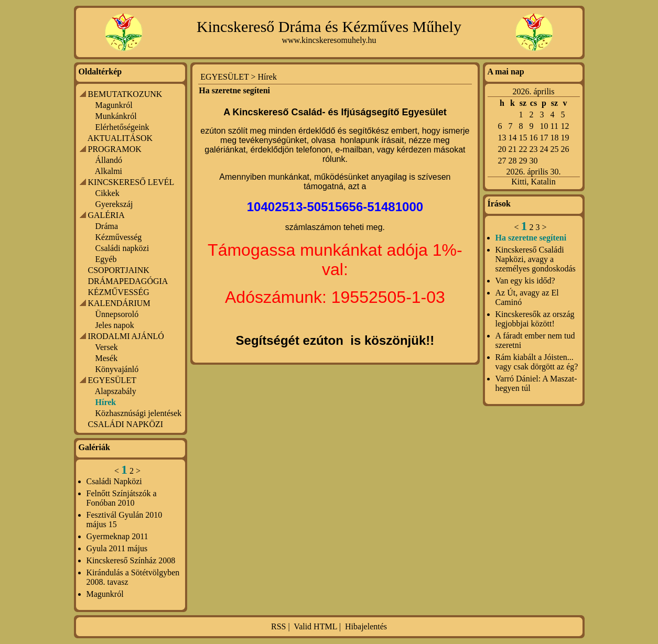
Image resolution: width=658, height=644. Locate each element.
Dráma (107, 226)
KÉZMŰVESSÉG (119, 292)
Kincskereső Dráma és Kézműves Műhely (329, 26)
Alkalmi (109, 171)
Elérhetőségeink (122, 127)
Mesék (107, 358)
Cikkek (107, 193)
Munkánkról (116, 116)
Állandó (109, 160)
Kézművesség (119, 237)
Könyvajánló (117, 369)
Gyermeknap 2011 (117, 536)
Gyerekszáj (114, 204)
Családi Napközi (114, 481)
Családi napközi (122, 248)
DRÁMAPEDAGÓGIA (128, 281)
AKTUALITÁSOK (120, 138)
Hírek (267, 77)
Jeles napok (115, 325)
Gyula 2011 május (117, 548)
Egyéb (106, 259)
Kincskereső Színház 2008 (131, 560)
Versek (106, 347)
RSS (278, 626)
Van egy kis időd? (525, 281)
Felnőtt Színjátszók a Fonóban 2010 (122, 498)
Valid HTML (315, 626)
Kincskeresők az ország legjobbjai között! (535, 319)
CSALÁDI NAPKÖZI (126, 424)
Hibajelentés (366, 626)
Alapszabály (116, 391)
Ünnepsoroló (117, 314)
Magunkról (114, 105)
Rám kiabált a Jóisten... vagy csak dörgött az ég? (537, 362)
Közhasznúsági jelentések (139, 413)
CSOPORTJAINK (119, 270)
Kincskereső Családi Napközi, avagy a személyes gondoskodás (536, 259)
